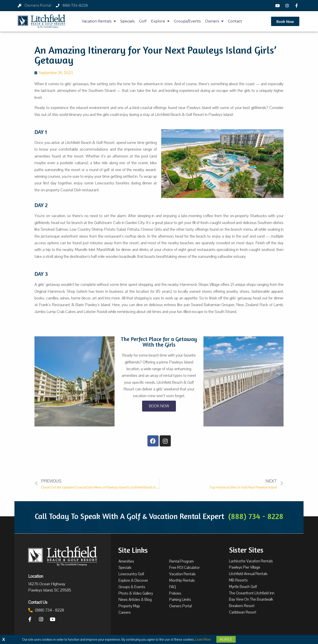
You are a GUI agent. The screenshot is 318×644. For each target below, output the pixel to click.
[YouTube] (278, 6)
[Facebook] (297, 6)
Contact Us (38, 602)
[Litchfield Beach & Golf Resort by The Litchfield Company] (42, 21)
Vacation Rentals (99, 21)
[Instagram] (288, 6)
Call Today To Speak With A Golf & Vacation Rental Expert (159, 516)
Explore (160, 21)
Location (36, 576)
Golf (143, 21)
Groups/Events (187, 21)
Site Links (133, 550)
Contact (235, 21)
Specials (127, 21)
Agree (226, 639)
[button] (285, 21)
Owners (214, 21)
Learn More (203, 640)
